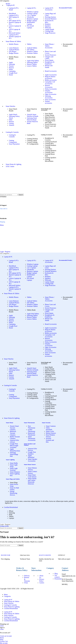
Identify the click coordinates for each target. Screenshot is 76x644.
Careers (42, 583)
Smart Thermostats (29, 423)
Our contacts (57, 576)
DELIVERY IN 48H (6, 555)
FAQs (26, 583)
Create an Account (6, 636)
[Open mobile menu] (2, 225)
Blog (56, 574)
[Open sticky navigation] (5, 253)
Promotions (58, 579)
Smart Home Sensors (30, 464)
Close (2, 626)
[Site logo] (8, 193)
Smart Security (46, 423)
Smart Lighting (10, 460)
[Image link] (8, 569)
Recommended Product (66, 8)
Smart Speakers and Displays (30, 444)
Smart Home (10, 423)
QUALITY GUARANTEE (45, 555)
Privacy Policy (42, 580)
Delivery (27, 576)
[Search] (9, 195)
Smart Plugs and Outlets (13, 479)
